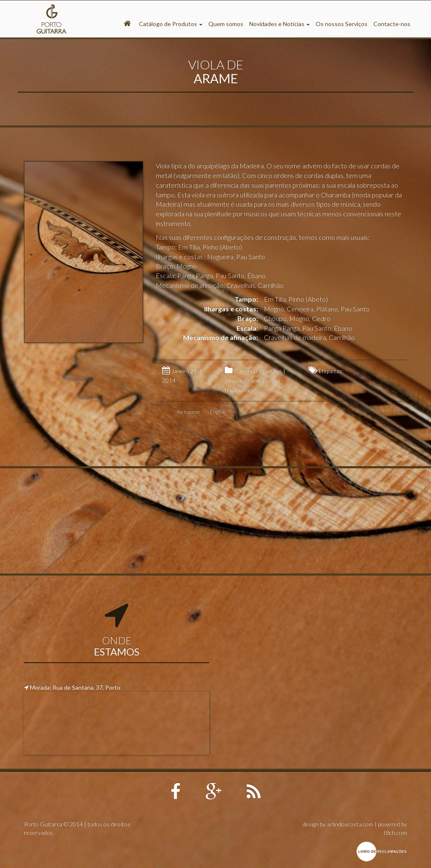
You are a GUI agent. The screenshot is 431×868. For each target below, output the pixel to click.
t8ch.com (395, 832)
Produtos (271, 371)
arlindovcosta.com (350, 824)
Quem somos (226, 24)
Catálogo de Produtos (171, 24)
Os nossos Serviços (342, 24)
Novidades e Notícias (279, 24)
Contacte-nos (392, 24)
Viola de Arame (243, 380)
